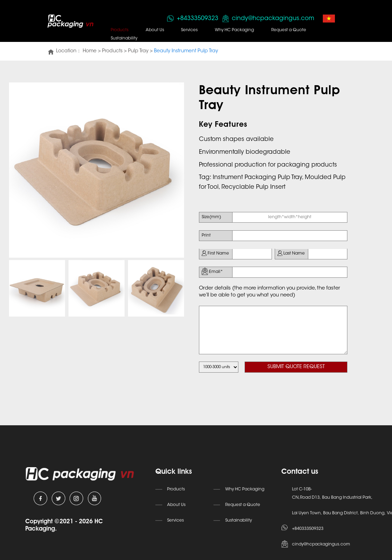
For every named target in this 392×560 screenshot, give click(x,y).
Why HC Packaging (233, 30)
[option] (97, 170)
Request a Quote (286, 30)
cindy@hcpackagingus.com (271, 18)
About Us (154, 30)
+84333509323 (196, 18)
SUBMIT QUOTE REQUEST (297, 363)
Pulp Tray (138, 51)
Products (119, 30)
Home (89, 51)
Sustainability (123, 38)
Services (188, 30)
